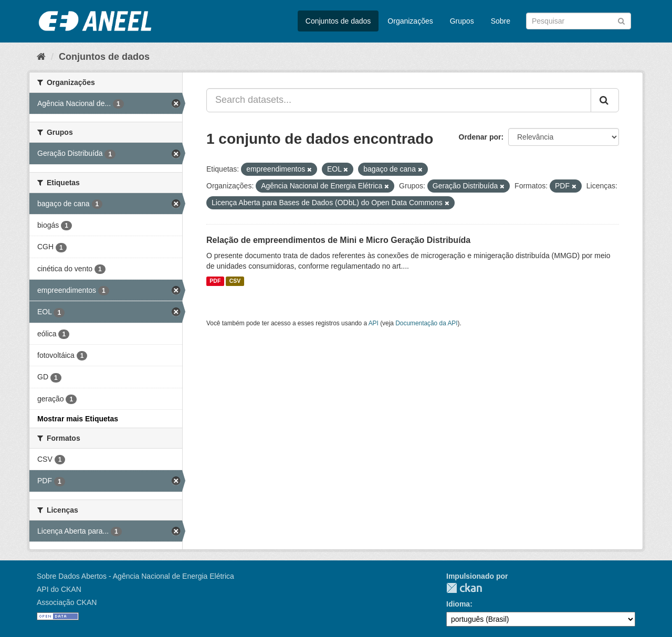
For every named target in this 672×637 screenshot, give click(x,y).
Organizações (410, 21)
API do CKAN (59, 589)
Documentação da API (426, 323)
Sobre (501, 21)
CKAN (464, 588)
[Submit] (621, 20)
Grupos (462, 21)
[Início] (41, 57)
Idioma (458, 604)
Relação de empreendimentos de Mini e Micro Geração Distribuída (338, 240)
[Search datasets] (579, 21)
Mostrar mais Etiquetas (78, 419)
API (374, 323)
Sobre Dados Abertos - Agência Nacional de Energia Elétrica (135, 576)
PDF (215, 281)
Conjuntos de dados (338, 21)
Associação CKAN (67, 602)
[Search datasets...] (399, 100)
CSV (235, 281)
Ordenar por (480, 137)
